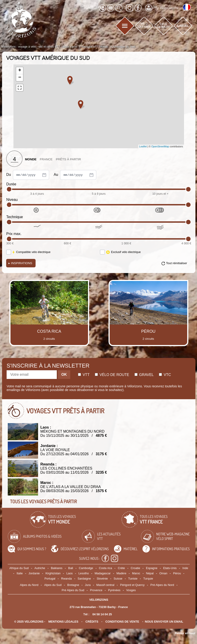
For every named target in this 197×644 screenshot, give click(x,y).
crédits (92, 622)
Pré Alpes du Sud (73, 590)
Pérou (177, 573)
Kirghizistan (53, 573)
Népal (150, 573)
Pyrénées (114, 590)
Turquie (148, 579)
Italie (20, 573)
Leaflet (143, 146)
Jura (88, 585)
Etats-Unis (170, 568)
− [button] (20, 78)
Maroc (136, 573)
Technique (14, 217)
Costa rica (106, 568)
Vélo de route (112, 375)
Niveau (12, 200)
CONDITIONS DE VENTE (122, 622)
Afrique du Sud (19, 568)
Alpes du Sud (53, 585)
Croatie (135, 568)
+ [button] (20, 71)
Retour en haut (185, 633)
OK (64, 374)
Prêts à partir (69, 159)
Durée (11, 184)
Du (28, 175)
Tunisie (133, 579)
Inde (185, 568)
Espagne (152, 568)
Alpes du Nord (29, 585)
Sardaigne (84, 579)
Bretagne (73, 585)
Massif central (105, 585)
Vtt (84, 375)
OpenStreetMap (160, 146)
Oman (163, 573)
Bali (71, 568)
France (46, 159)
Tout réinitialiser (177, 263)
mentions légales (63, 622)
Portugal (50, 579)
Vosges (131, 590)
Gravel (144, 375)
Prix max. (14, 234)
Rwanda (66, 579)
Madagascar (103, 573)
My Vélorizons (162, 8)
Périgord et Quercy (132, 585)
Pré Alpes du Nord (162, 585)
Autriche (40, 568)
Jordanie (34, 573)
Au (75, 175)
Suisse (118, 579)
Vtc (165, 375)
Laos (70, 573)
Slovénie (102, 579)
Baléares (57, 568)
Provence (96, 590)
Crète (121, 568)
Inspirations (20, 263)
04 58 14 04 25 (102, 614)
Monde (31, 159)
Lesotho (84, 573)
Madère (121, 573)
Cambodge (86, 568)
